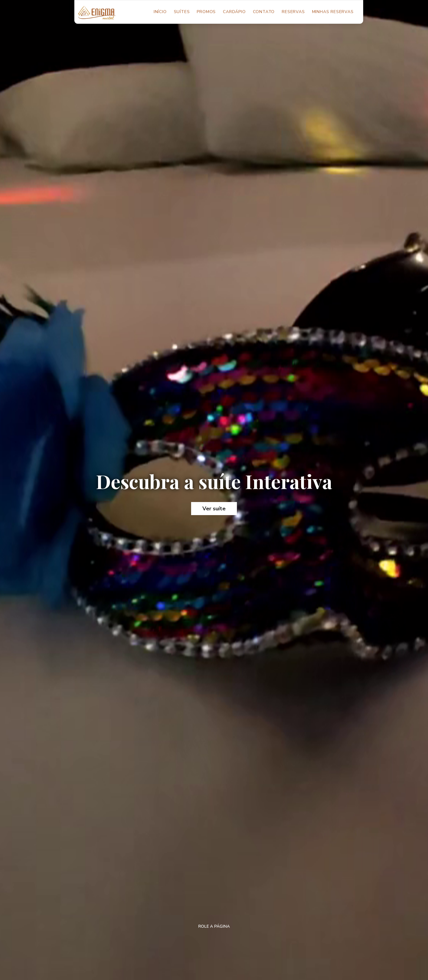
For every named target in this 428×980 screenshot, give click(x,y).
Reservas (293, 12)
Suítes (182, 12)
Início (162, 12)
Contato (264, 12)
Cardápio (234, 12)
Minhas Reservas (333, 12)
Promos (206, 12)
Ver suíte (214, 509)
